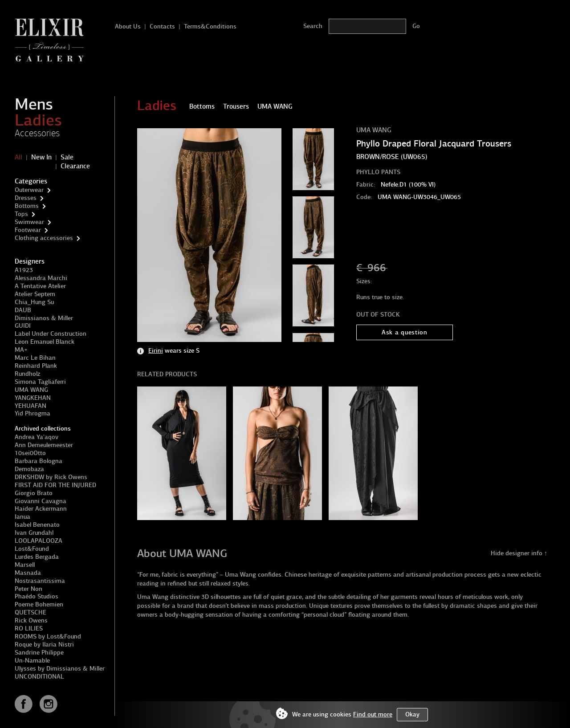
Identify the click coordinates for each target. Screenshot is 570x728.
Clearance (75, 166)
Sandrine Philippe (39, 653)
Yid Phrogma (33, 413)
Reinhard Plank (36, 366)
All (18, 157)
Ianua (22, 517)
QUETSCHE (31, 612)
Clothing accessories (44, 238)
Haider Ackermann (41, 509)
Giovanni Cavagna (41, 501)
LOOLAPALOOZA (39, 541)
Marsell (25, 565)
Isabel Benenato (37, 525)
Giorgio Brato (34, 493)
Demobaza (29, 469)
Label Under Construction (51, 334)
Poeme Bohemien (39, 604)
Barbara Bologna (39, 461)
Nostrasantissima (40, 581)
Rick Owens (31, 620)
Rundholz (27, 374)
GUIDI (23, 326)
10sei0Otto (30, 453)
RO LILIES (29, 628)
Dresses (26, 198)
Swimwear (29, 222)
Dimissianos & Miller (44, 318)
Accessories (37, 133)
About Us (128, 26)
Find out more (373, 714)
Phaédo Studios (37, 596)
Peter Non (28, 589)
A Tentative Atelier (40, 286)
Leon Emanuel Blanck (45, 342)
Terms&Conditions (210, 26)
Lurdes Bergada (37, 557)
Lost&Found (32, 549)
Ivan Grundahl (34, 533)
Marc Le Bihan (35, 358)
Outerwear (29, 190)
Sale (67, 157)
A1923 (24, 270)
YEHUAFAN (31, 406)
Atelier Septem (35, 294)
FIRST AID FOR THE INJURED (55, 485)
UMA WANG (31, 390)
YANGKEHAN (33, 398)
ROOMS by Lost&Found (48, 636)
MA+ (21, 350)
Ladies (38, 120)
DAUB (23, 310)
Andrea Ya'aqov (37, 437)
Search (313, 26)
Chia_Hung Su (34, 302)
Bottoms (27, 206)
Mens (34, 104)
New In (41, 157)
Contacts (162, 26)
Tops (21, 214)
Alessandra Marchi (41, 278)
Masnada (28, 573)
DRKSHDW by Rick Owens (51, 477)
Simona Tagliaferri (40, 382)
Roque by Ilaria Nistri (44, 645)
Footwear (28, 230)
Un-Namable (32, 661)
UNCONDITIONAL (39, 677)
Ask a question (405, 332)
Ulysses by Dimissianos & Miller (60, 669)
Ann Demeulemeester (44, 445)
